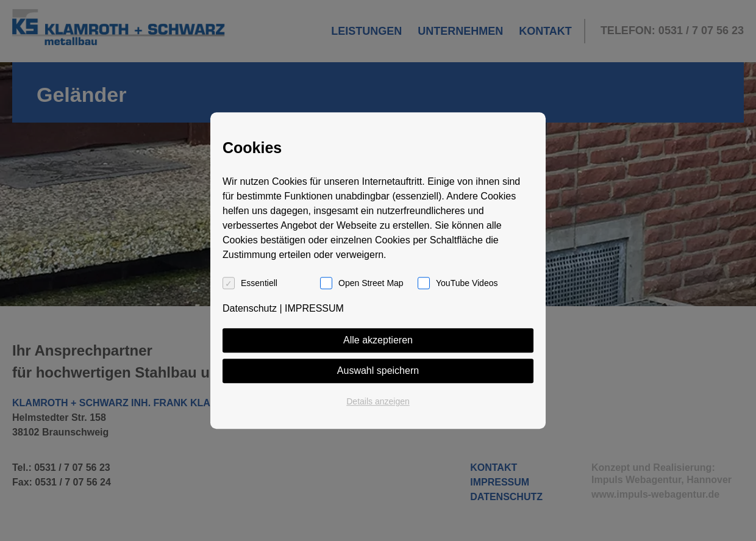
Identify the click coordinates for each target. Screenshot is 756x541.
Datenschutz (250, 308)
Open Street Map (371, 283)
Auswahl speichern (378, 371)
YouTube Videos (467, 283)
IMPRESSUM (314, 308)
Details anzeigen (378, 401)
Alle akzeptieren (378, 340)
